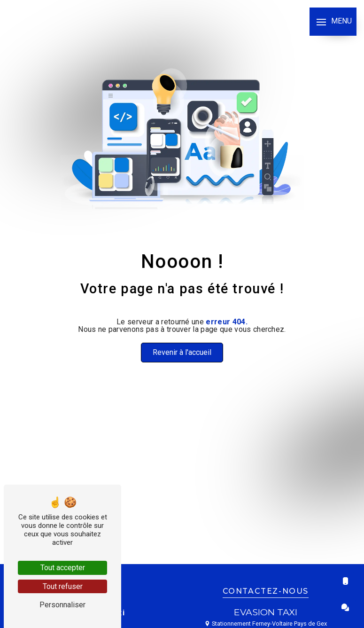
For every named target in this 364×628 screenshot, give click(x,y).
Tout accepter (63, 568)
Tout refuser (63, 586)
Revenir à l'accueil (182, 352)
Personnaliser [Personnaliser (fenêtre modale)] (62, 605)
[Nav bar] (333, 22)
